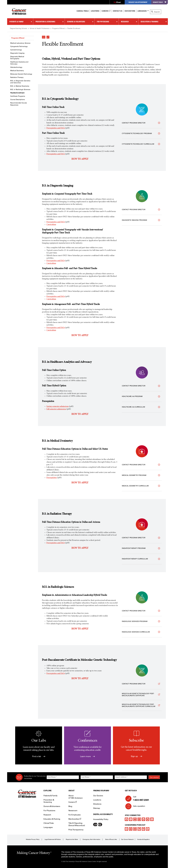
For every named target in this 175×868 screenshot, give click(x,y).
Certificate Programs (18, 96)
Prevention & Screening (45, 22)
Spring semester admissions (58, 406)
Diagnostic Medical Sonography (17, 58)
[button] (44, 36)
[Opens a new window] (142, 684)
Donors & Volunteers (76, 22)
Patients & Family (16, 22)
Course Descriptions (18, 100)
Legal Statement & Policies (53, 839)
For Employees (74, 815)
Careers (106, 11)
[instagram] (139, 819)
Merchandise (75, 819)
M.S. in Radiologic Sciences (20, 90)
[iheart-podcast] (143, 829)
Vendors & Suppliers (143, 839)
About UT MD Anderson (76, 797)
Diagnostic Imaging (17, 53)
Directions (97, 804)
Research (125, 22)
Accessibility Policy (101, 819)
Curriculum (51, 225)
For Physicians (103, 22)
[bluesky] (148, 819)
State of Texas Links (111, 839)
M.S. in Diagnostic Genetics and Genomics (20, 82)
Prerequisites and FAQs (56, 128)
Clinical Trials (83, 11)
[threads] (152, 819)
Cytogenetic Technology (19, 46)
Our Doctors (130, 11)
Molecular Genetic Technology (21, 74)
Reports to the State (72, 839)
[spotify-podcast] (131, 829)
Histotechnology (16, 67)
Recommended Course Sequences (19, 104)
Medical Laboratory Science (20, 43)
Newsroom (73, 811)
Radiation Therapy (17, 77)
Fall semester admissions (56, 409)
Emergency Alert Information (91, 839)
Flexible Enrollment (17, 93)
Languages (142, 11)
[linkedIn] (143, 819)
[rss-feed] (148, 829)
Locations (97, 800)
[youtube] (135, 819)
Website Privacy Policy (33, 839)
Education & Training (149, 22)
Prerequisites (52, 478)
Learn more (87, 756)
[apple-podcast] (126, 829)
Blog (70, 806)
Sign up (136, 756)
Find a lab (39, 756)
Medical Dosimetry (17, 71)
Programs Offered (18, 38)
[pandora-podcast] (139, 829)
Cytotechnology (16, 50)
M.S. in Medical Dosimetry (20, 86)
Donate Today (160, 2)
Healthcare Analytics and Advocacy (19, 63)
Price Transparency (76, 830)
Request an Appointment (138, 2)
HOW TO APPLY (80, 159)
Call (146, 799)
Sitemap (97, 808)
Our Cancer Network (127, 839)
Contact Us (118, 11)
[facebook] (126, 819)
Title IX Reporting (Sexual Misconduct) (77, 824)
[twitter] (131, 819)
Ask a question (138, 807)
